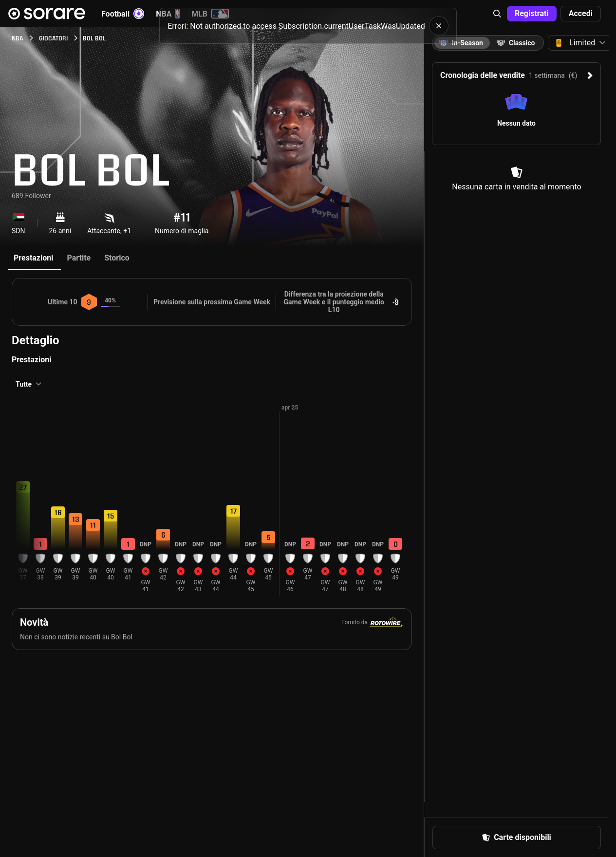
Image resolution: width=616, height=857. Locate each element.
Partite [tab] (79, 258)
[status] (308, 26)
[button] (497, 14)
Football (123, 14)
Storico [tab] (117, 258)
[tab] (516, 43)
